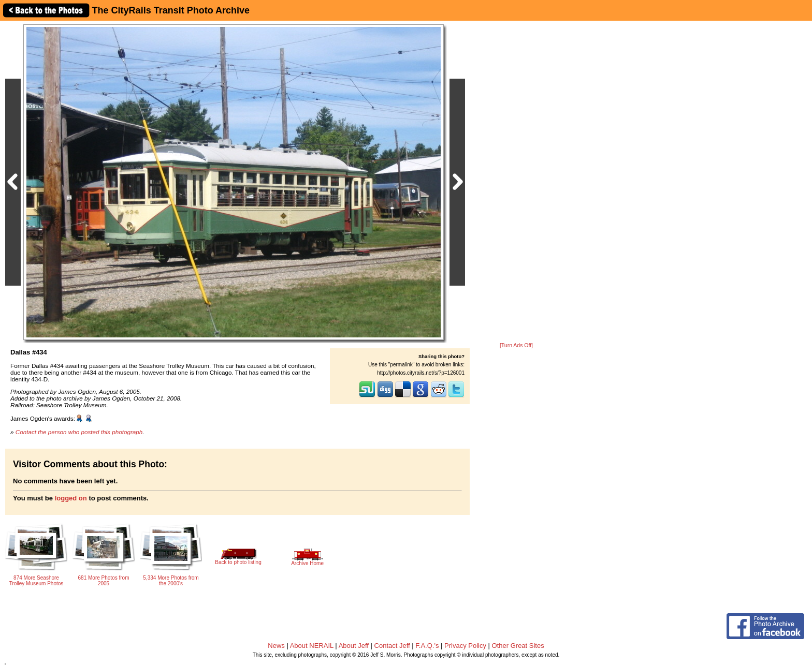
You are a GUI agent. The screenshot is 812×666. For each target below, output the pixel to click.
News (276, 646)
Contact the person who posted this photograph (79, 432)
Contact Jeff (392, 646)
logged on (71, 498)
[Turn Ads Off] (516, 345)
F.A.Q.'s (427, 646)
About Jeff (354, 646)
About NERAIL (312, 646)
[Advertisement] (516, 182)
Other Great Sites (518, 646)
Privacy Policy (465, 646)
